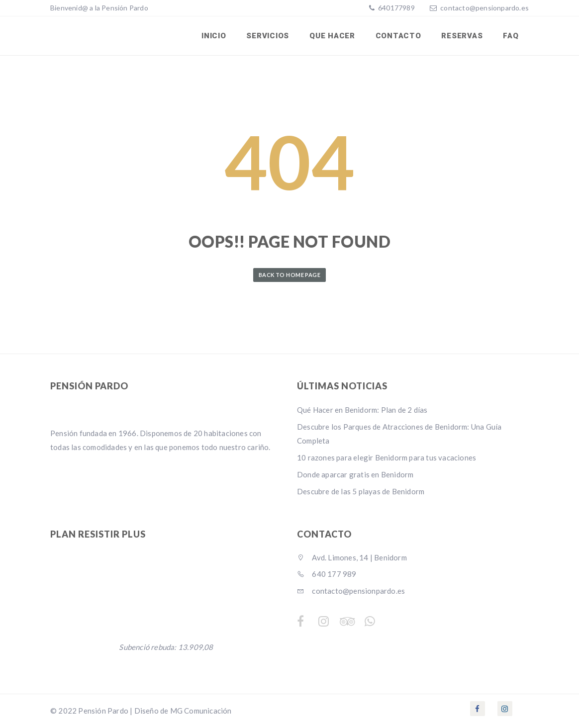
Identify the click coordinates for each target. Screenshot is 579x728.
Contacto (399, 36)
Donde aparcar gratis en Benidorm (355, 475)
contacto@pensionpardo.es (484, 8)
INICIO (216, 36)
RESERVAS (463, 36)
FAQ (511, 36)
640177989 (396, 8)
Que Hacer (334, 36)
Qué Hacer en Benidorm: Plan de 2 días (362, 411)
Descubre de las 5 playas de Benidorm (361, 492)
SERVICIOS (270, 36)
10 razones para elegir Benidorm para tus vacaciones (386, 458)
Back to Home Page (289, 275)
